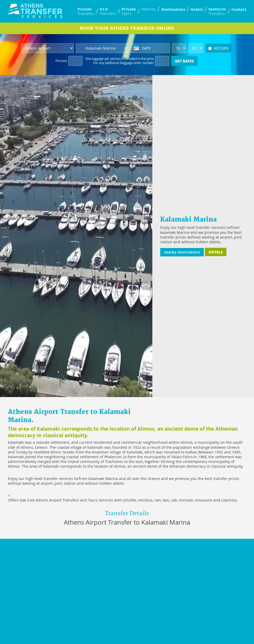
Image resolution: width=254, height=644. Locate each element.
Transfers (86, 11)
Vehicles (149, 9)
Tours (129, 11)
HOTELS (216, 252)
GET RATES (184, 61)
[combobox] (102, 48)
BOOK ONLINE (127, 28)
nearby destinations (182, 252)
